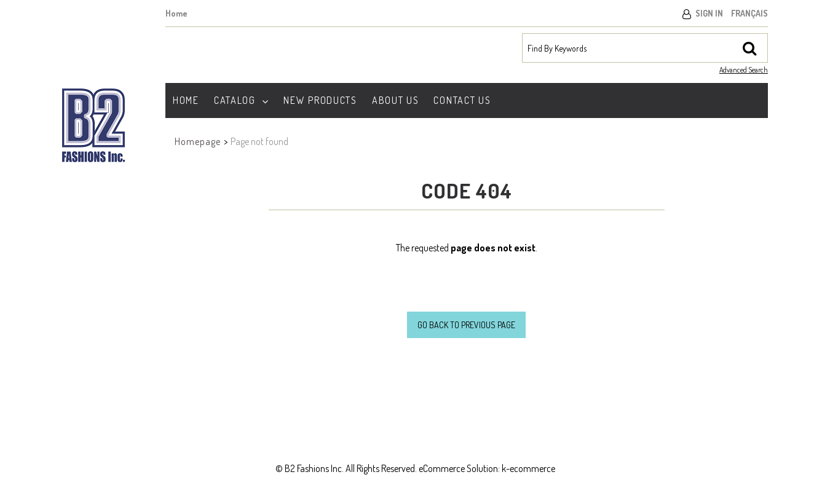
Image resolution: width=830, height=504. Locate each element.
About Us (396, 100)
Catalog (242, 100)
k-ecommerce (528, 468)
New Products (320, 100)
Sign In (709, 13)
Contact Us (462, 100)
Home (176, 13)
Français (749, 13)
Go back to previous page (466, 325)
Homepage (198, 141)
